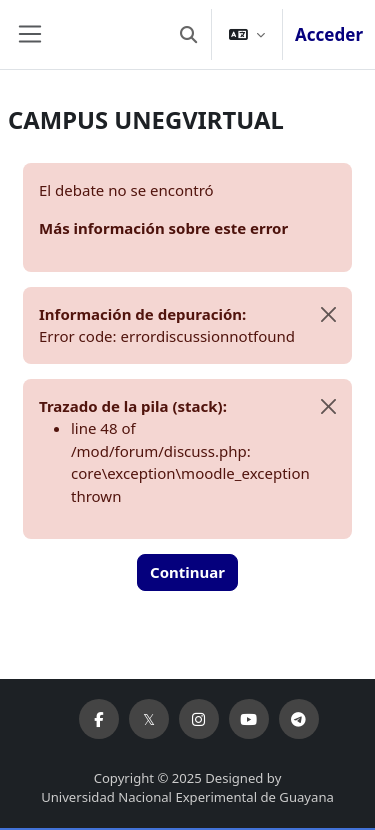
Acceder (329, 34)
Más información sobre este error (163, 228)
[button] (188, 34)
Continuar (187, 572)
